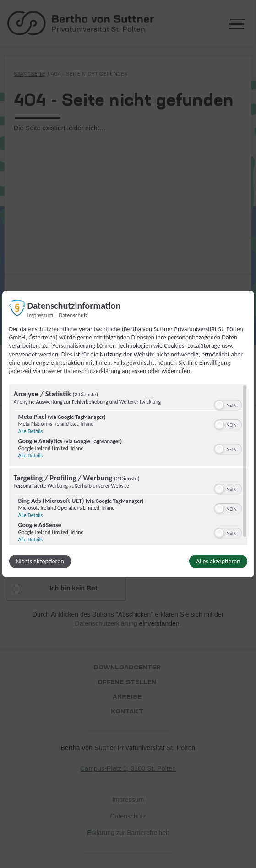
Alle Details (31, 431)
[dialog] (128, 434)
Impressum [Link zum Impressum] (41, 315)
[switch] (228, 404)
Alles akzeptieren (218, 561)
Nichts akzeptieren (40, 561)
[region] (128, 465)
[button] (219, 405)
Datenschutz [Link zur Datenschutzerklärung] (74, 315)
